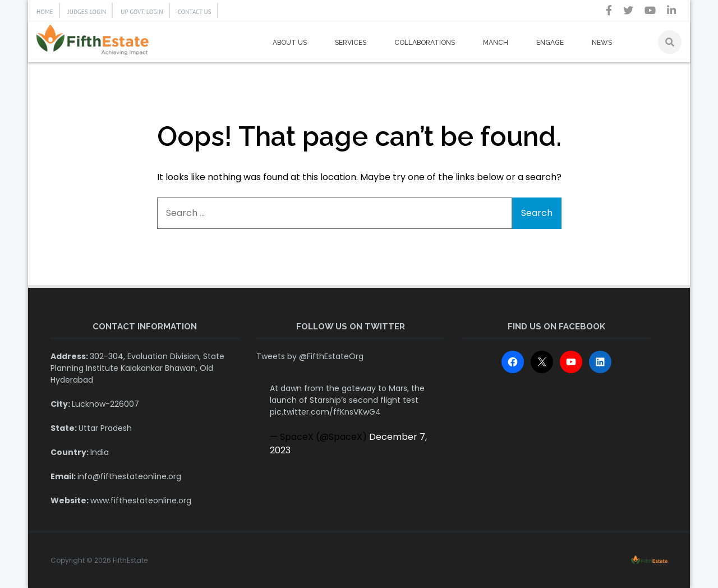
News (602, 43)
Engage (550, 43)
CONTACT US (195, 12)
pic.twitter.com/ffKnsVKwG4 (325, 412)
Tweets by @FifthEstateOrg (310, 356)
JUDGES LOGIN (87, 12)
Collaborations (425, 43)
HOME (45, 12)
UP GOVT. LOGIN (142, 12)
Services (351, 43)
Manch (496, 43)
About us (290, 43)
